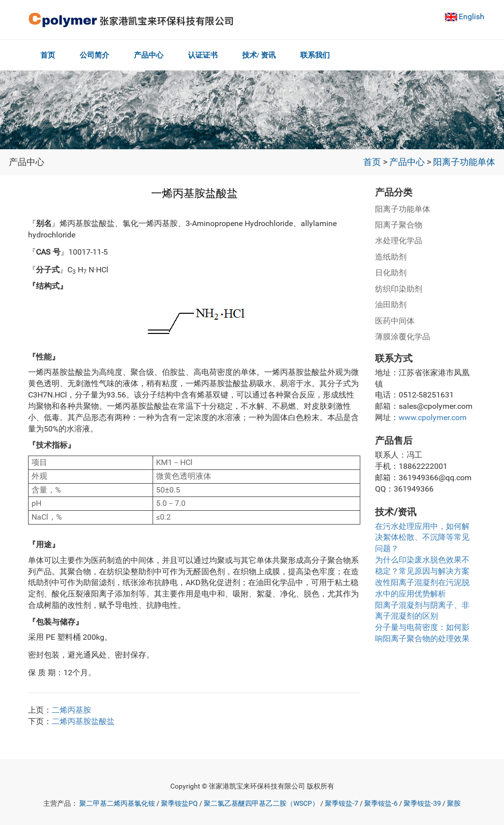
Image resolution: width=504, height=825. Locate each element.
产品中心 (152, 55)
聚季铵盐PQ (179, 804)
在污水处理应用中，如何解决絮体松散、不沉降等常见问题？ (422, 538)
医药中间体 (395, 321)
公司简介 (96, 55)
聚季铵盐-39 (422, 804)
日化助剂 (391, 273)
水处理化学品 (399, 241)
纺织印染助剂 (399, 289)
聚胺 (454, 804)
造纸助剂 (391, 257)
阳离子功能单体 (464, 162)
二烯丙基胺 (71, 710)
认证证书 (208, 55)
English (472, 16)
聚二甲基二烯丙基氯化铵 (117, 804)
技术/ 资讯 (265, 55)
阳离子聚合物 (399, 225)
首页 (48, 55)
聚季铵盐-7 (342, 804)
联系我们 (323, 55)
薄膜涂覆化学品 (403, 337)
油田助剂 (391, 305)
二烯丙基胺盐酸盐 (83, 721)
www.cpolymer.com (433, 417)
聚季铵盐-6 (381, 804)
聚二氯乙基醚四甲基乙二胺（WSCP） (261, 804)
